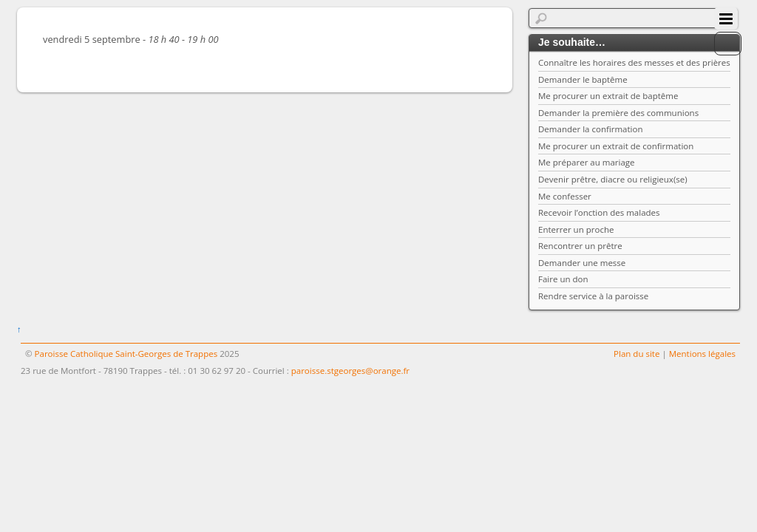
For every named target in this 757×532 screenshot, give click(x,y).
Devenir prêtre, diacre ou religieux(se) (613, 179)
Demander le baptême (583, 79)
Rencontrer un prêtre (580, 246)
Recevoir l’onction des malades (599, 212)
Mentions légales (702, 354)
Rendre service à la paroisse (593, 296)
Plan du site (637, 354)
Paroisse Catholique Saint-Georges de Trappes (126, 354)
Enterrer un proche (576, 229)
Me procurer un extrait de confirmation (616, 146)
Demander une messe (582, 263)
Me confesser (565, 196)
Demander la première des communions (618, 113)
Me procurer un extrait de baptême (608, 96)
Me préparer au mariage (587, 162)
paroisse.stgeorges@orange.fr (350, 371)
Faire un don (563, 279)
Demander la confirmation (591, 129)
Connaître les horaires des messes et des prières (634, 62)
